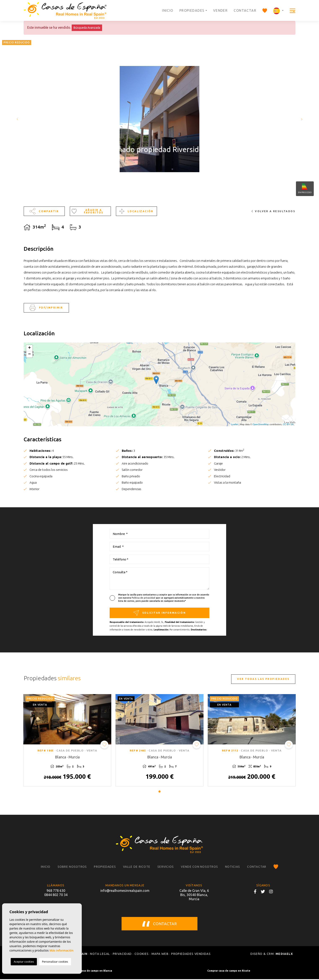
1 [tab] (159, 792)
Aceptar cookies (24, 962)
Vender (220, 10)
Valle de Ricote (137, 868)
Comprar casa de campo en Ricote (229, 972)
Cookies (142, 955)
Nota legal (100, 955)
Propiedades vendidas (191, 955)
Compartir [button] (44, 211)
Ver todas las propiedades (263, 679)
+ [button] (29, 348)
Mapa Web (160, 955)
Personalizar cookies (55, 962)
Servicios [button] (166, 868)
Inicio (168, 10)
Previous (17, 119)
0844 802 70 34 (56, 896)
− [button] (29, 354)
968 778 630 (56, 891)
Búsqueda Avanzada (87, 28)
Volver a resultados (273, 211)
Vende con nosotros (199, 868)
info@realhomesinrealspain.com (125, 891)
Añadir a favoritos (88, 211)
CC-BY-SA (288, 424)
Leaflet (235, 424)
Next (302, 119)
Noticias (233, 868)
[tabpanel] (67, 741)
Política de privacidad (144, 598)
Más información (62, 950)
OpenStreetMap (261, 424)
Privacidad (122, 955)
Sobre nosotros (72, 868)
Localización (136, 211)
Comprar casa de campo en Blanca (90, 972)
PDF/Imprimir (46, 308)
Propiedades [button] (192, 10)
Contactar (245, 10)
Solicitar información (159, 613)
